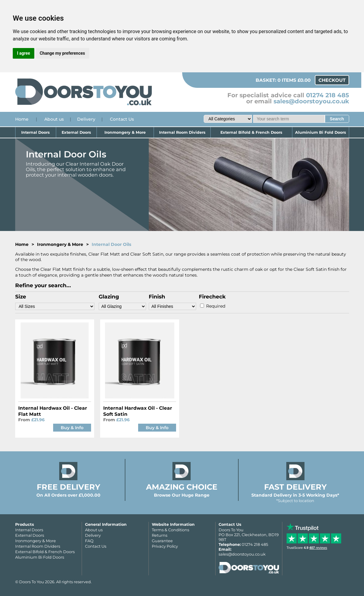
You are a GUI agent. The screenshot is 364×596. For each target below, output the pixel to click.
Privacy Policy (165, 546)
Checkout (332, 80)
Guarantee (162, 541)
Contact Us (122, 119)
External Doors (76, 132)
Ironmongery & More (125, 132)
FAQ (89, 541)
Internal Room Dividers (182, 132)
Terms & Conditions (170, 530)
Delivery (86, 119)
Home (22, 119)
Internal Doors (36, 132)
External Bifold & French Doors (251, 132)
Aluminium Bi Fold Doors (321, 132)
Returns (160, 535)
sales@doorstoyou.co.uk (311, 101)
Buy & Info (72, 428)
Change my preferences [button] (62, 53)
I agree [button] (24, 53)
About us (54, 119)
